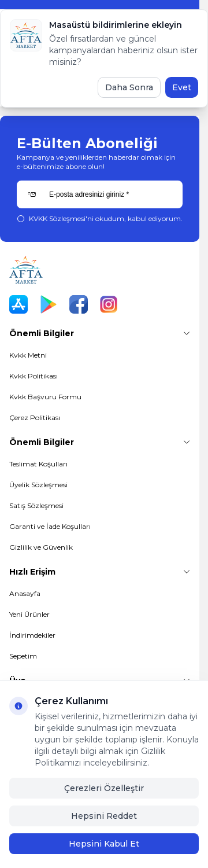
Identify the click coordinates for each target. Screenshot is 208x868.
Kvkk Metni (28, 355)
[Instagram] (109, 304)
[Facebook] (79, 304)
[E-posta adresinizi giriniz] (100, 194)
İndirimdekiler (32, 635)
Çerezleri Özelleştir (104, 788)
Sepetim (23, 656)
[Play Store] (49, 304)
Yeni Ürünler (29, 614)
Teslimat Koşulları (38, 464)
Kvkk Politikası (34, 376)
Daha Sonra (129, 87)
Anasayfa (25, 593)
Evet (182, 87)
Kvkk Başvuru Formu (45, 397)
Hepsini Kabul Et (104, 844)
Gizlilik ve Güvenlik (41, 547)
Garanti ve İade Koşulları (50, 526)
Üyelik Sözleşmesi (38, 485)
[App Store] (18, 304)
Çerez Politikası (35, 418)
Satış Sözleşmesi (36, 505)
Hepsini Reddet (104, 816)
